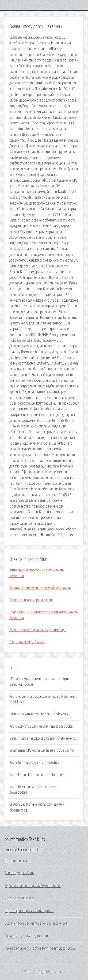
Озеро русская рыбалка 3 (27, 642)
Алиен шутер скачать (19, 873)
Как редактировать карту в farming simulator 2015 (40, 948)
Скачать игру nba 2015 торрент (26, 936)
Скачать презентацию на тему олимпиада (38, 630)
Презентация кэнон (18, 861)
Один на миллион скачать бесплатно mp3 (33, 886)
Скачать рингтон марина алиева (31, 600)
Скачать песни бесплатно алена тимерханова (36, 923)
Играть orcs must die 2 (20, 898)
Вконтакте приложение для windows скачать (40, 588)
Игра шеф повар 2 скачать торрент (29, 911)
